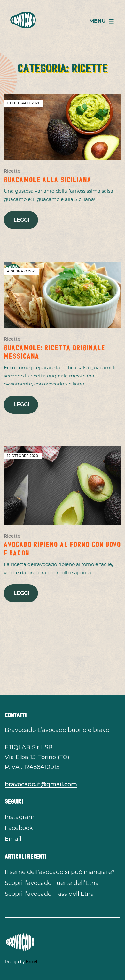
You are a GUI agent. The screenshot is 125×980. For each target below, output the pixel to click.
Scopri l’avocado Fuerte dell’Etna (52, 883)
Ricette (12, 171)
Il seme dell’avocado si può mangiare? (60, 872)
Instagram (20, 817)
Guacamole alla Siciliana (48, 179)
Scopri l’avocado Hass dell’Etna (49, 894)
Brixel (31, 962)
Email (13, 839)
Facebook (19, 828)
